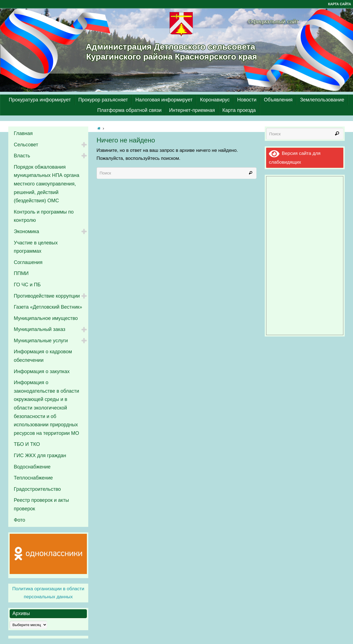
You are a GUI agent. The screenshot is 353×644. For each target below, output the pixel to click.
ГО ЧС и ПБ (27, 285)
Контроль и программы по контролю (44, 216)
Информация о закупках (42, 371)
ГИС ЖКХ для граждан (40, 456)
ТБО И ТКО (27, 444)
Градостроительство (37, 489)
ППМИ (21, 273)
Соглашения (28, 262)
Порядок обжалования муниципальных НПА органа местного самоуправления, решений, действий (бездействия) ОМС (47, 184)
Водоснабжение (32, 467)
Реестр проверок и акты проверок (41, 504)
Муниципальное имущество (46, 318)
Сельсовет (26, 145)
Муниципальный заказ (40, 329)
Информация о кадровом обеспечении (43, 356)
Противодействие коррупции (47, 296)
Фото (19, 520)
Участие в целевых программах (36, 247)
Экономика (26, 231)
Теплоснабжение (33, 478)
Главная (23, 133)
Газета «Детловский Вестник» (48, 307)
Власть (22, 156)
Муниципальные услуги (41, 341)
